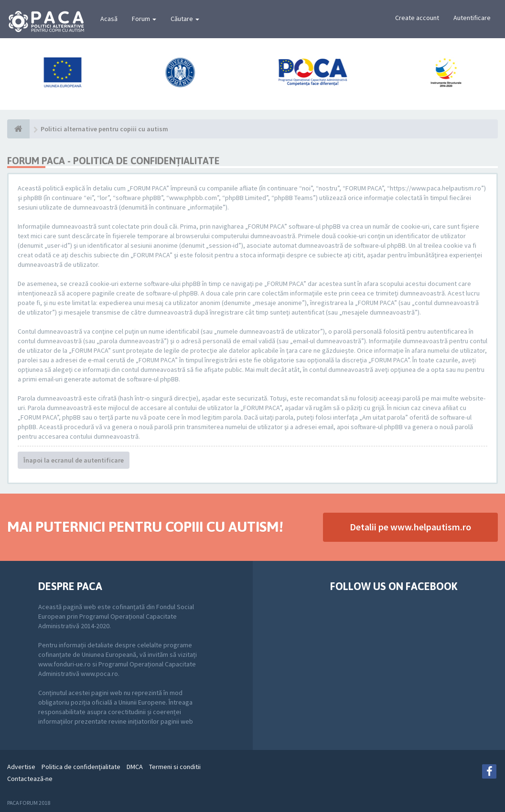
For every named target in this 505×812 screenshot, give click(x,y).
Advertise (21, 767)
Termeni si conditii (175, 767)
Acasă (109, 19)
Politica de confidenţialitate (81, 767)
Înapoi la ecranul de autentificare (74, 460)
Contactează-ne (30, 779)
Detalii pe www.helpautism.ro (410, 527)
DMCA (135, 767)
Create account (417, 18)
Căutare (185, 19)
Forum (144, 19)
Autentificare (472, 18)
